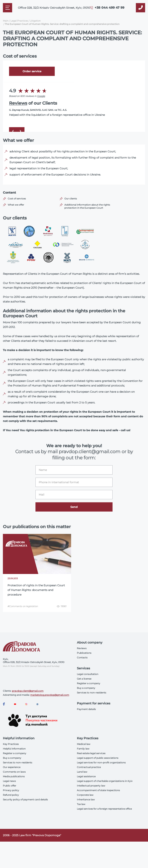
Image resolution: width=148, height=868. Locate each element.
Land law (82, 772)
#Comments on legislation (23, 606)
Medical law (84, 744)
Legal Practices (19, 21)
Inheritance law (86, 800)
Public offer (10, 786)
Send (74, 507)
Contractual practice (89, 767)
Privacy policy (11, 790)
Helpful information (14, 749)
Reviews (18, 103)
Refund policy (11, 795)
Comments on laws (14, 772)
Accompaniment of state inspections (98, 790)
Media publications (14, 776)
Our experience (12, 767)
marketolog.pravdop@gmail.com (50, 695)
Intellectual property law (91, 786)
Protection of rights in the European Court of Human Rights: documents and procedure (36, 590)
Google (41, 96)
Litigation (35, 21)
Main (6, 21)
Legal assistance (86, 776)
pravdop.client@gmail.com (28, 691)
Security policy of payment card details (25, 800)
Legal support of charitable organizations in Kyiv (105, 781)
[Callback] (140, 8)
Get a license (84, 679)
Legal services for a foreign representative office (104, 809)
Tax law (81, 804)
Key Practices (11, 744)
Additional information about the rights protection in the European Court (87, 206)
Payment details (86, 709)
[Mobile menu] (8, 8)
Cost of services (17, 199)
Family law (83, 749)
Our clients (71, 199)
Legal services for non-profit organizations (101, 763)
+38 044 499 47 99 (109, 8)
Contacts (82, 658)
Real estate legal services (91, 753)
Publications (84, 653)
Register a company (89, 683)
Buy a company (86, 688)
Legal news (9, 781)
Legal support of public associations (98, 758)
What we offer (16, 205)
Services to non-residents (92, 693)
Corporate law (85, 795)
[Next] (21, 131)
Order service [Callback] (32, 71)
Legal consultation (88, 674)
